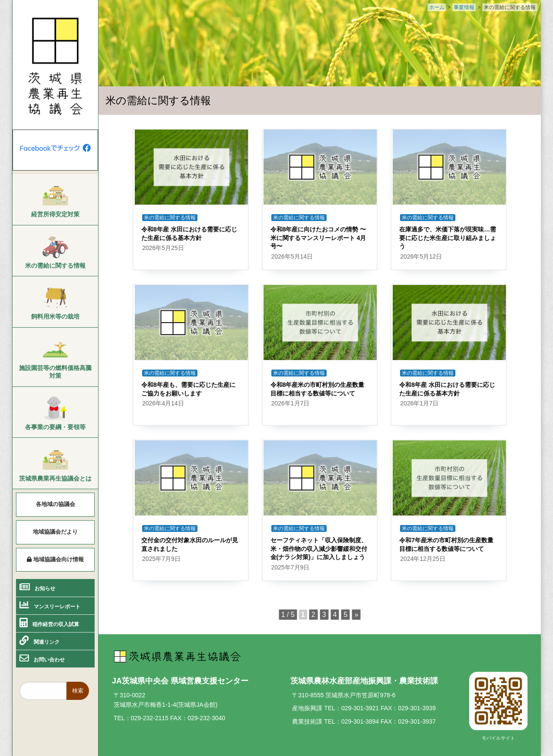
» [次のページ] (356, 615)
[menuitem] (55, 200)
